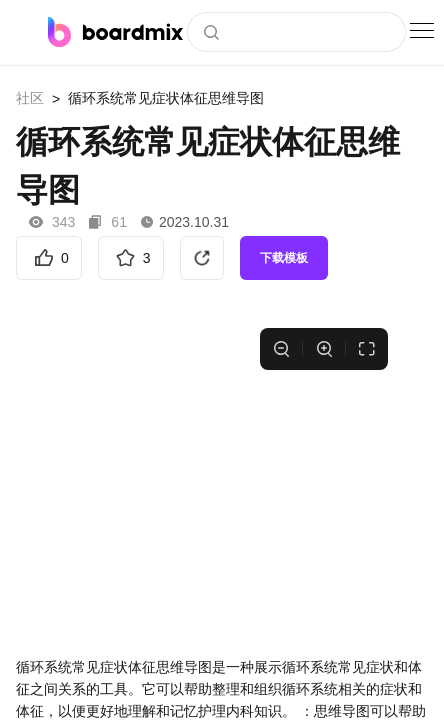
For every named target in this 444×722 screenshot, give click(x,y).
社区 (30, 98)
